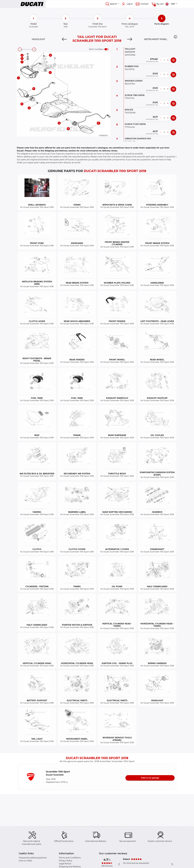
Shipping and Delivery (70, 867)
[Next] (130, 39)
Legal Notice (65, 864)
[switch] (106, 49)
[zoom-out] (20, 49)
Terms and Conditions (70, 858)
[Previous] (64, 39)
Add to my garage (150, 778)
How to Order (25, 861)
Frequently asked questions (33, 858)
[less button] (161, 60)
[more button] (168, 60)
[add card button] (173, 60)
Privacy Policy (66, 861)
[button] (176, 37)
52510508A (130, 55)
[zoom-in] (34, 49)
